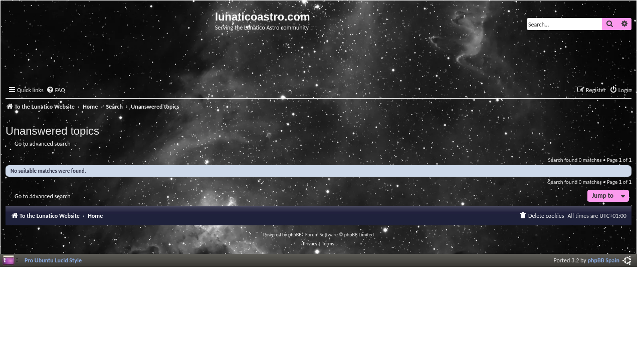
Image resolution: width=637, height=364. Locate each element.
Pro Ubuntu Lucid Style (53, 260)
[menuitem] (56, 90)
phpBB (295, 235)
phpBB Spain (604, 260)
